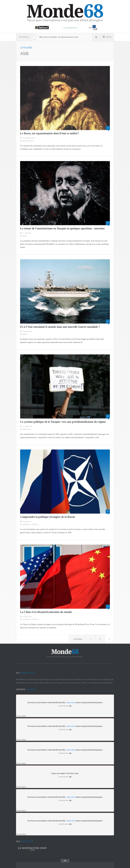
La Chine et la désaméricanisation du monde (46, 612)
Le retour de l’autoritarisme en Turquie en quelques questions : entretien (62, 228)
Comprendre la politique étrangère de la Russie (48, 517)
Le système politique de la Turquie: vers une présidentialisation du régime (63, 422)
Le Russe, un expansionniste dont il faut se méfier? (49, 133)
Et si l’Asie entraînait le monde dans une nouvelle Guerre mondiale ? (60, 327)
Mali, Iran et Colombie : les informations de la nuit (59, 37)
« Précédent (78, 639)
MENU (107, 37)
